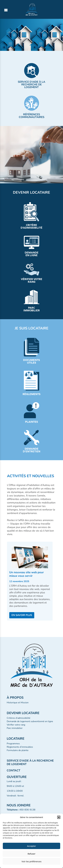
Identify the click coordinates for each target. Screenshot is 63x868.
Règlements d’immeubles (20, 747)
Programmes (13, 744)
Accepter (31, 846)
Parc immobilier (15, 728)
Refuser (31, 854)
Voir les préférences (31, 861)
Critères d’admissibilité (19, 718)
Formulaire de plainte (18, 750)
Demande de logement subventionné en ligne (30, 721)
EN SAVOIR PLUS (22, 615)
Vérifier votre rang (16, 725)
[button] (59, 817)
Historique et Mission (18, 703)
